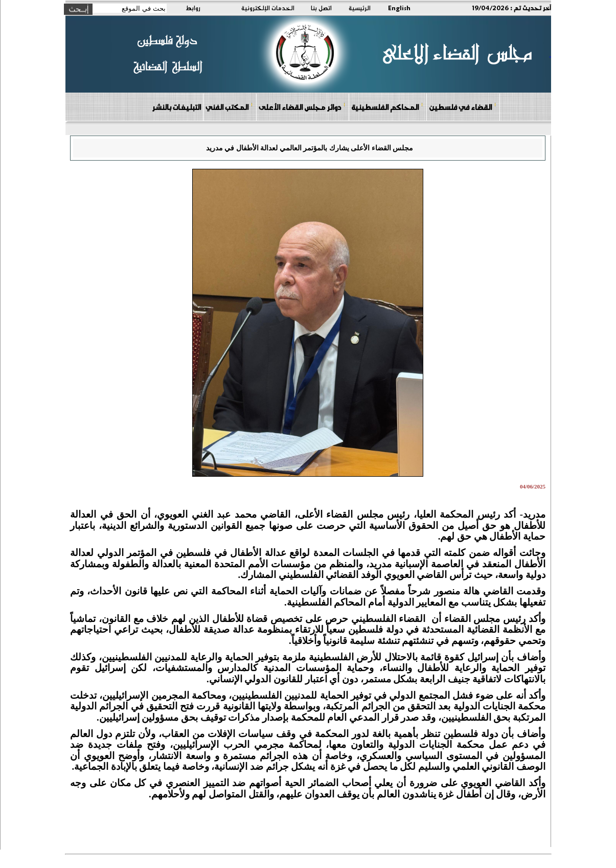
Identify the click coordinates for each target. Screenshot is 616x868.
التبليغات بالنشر (176, 107)
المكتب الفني (229, 107)
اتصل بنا (321, 8)
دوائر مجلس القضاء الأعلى (302, 107)
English (399, 8)
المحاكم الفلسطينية (387, 107)
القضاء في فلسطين (463, 107)
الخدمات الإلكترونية (268, 8)
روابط (193, 8)
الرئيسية (360, 8)
